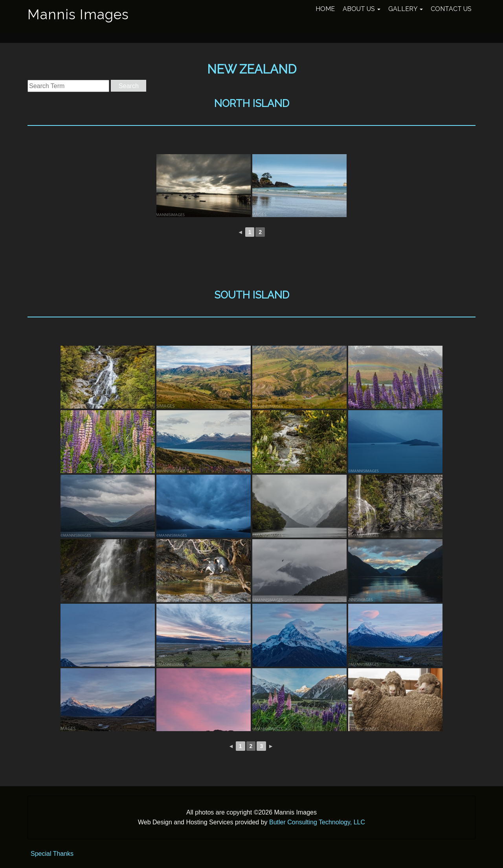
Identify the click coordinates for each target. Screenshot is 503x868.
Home (325, 9)
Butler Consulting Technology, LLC (317, 822)
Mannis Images (78, 14)
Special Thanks (52, 854)
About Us (362, 9)
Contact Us (451, 9)
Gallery (406, 9)
